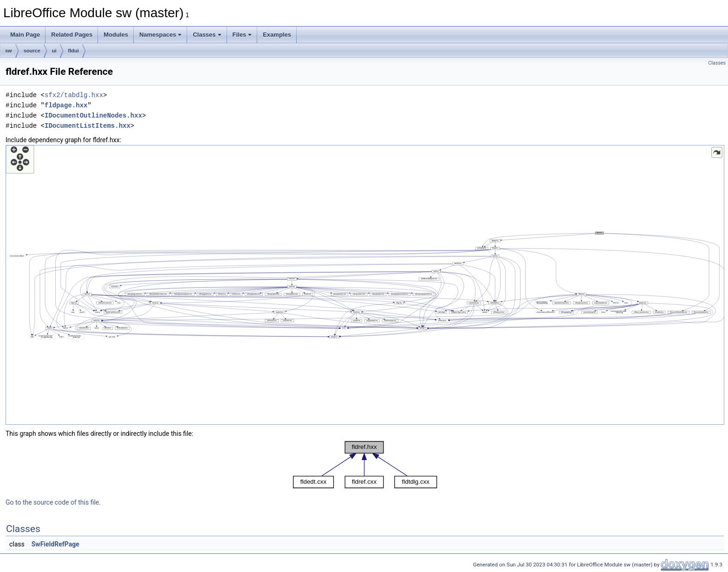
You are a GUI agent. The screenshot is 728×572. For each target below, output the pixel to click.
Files (242, 35)
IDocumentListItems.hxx (88, 126)
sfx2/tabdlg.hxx (74, 95)
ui (54, 51)
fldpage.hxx (66, 105)
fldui (74, 51)
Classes (207, 35)
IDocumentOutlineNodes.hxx (93, 115)
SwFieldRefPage (55, 544)
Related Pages (72, 35)
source (32, 51)
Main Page (25, 35)
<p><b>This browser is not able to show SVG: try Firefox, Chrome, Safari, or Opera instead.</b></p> (365, 285)
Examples (277, 35)
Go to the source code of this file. (53, 502)
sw (9, 51)
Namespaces (161, 35)
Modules (116, 35)
